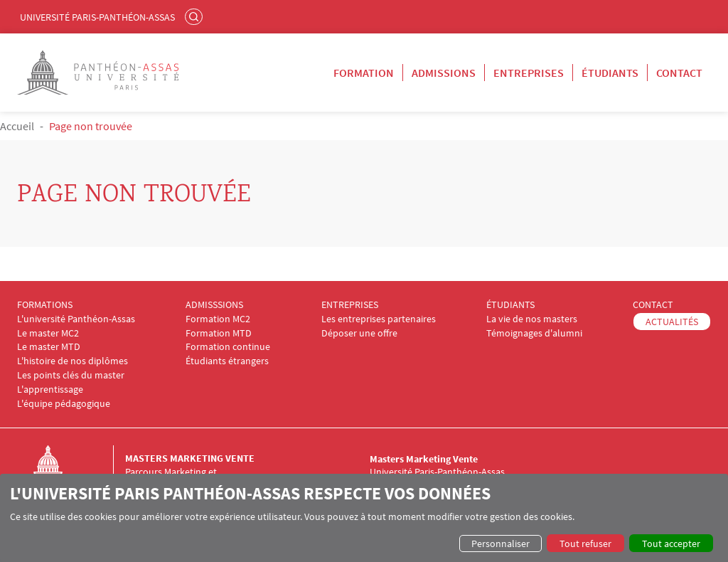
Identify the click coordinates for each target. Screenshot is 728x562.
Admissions (444, 73)
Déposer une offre (359, 333)
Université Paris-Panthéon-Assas (97, 17)
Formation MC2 (218, 319)
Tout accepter (671, 544)
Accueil (17, 126)
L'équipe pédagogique (64, 404)
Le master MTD (49, 347)
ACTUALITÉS (672, 322)
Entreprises (529, 73)
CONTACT (653, 305)
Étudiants (610, 73)
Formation (364, 73)
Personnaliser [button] (500, 544)
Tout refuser (585, 544)
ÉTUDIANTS (510, 305)
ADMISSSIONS (214, 305)
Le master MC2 (48, 333)
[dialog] (364, 518)
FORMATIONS (45, 305)
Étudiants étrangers (227, 361)
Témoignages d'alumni (534, 333)
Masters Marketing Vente (190, 458)
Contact (679, 73)
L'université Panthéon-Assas (76, 319)
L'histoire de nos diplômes (73, 361)
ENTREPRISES (350, 305)
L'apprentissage (50, 389)
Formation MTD (219, 333)
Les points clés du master (71, 375)
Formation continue (228, 347)
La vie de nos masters (532, 319)
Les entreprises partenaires (379, 319)
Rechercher (196, 16)
